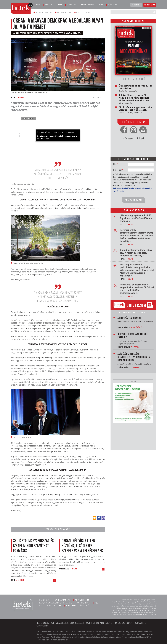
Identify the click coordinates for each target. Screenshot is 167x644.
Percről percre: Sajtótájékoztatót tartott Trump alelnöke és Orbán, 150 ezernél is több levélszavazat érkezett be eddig (137, 235)
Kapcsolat (45, 600)
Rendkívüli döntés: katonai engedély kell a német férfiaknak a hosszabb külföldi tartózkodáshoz (137, 289)
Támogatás (150, 5)
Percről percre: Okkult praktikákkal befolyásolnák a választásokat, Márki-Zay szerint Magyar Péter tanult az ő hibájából (137, 270)
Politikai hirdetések (50, 606)
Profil (136, 5)
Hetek (13, 97)
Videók (59, 5)
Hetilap (49, 5)
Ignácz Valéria (124, 367)
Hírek (38, 5)
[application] (58, 135)
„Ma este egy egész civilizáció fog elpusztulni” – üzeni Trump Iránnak (136, 218)
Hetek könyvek (88, 5)
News (101, 5)
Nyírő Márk (64, 569)
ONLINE (21, 97)
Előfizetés (113, 5)
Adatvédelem (82, 600)
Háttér (136, 347)
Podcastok (72, 5)
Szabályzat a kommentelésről (55, 603)
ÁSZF (97, 603)
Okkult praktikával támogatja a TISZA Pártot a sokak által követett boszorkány (136, 253)
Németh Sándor (124, 327)
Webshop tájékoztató (78, 606)
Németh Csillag (124, 347)
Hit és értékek (139, 327)
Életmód (136, 367)
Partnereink (83, 603)
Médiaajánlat (63, 600)
